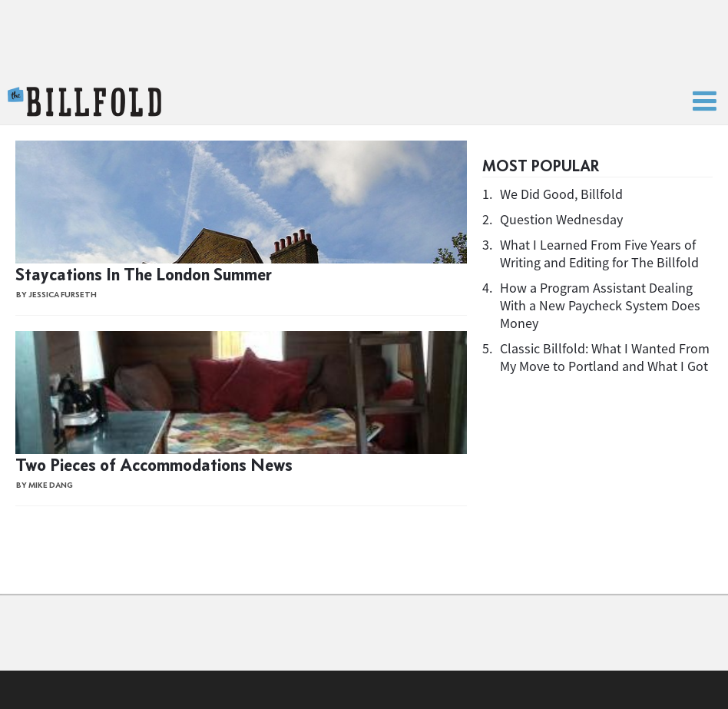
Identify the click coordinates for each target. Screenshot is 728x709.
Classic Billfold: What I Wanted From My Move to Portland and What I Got (605, 357)
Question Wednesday (561, 219)
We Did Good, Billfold (561, 194)
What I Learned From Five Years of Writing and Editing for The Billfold (599, 253)
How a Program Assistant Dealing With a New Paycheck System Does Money (600, 305)
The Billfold (84, 102)
